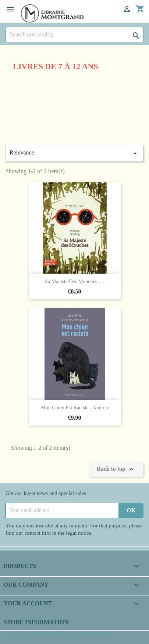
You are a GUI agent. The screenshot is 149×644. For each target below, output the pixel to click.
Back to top (116, 469)
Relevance (74, 153)
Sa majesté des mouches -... (74, 282)
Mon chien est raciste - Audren (74, 408)
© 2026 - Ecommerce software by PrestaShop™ (59, 634)
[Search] (74, 35)
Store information (36, 622)
